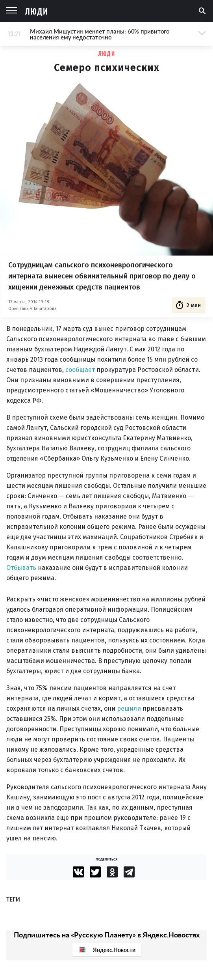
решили (129, 708)
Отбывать (21, 568)
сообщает (80, 370)
